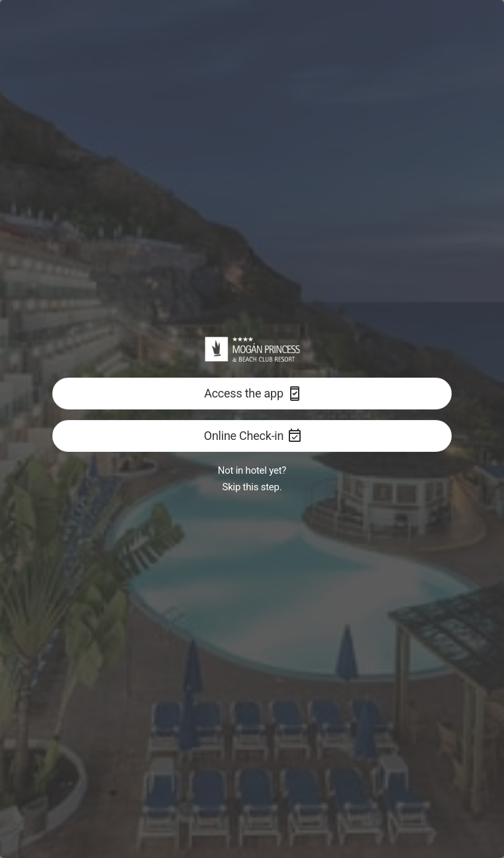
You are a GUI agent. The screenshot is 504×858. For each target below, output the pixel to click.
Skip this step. (252, 487)
